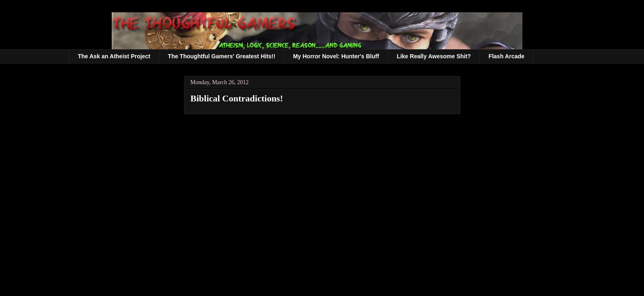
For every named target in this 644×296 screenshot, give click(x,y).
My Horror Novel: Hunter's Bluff (336, 56)
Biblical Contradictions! (237, 98)
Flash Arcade (506, 56)
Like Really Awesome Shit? (434, 56)
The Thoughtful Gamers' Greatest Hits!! (222, 56)
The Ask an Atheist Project (114, 56)
